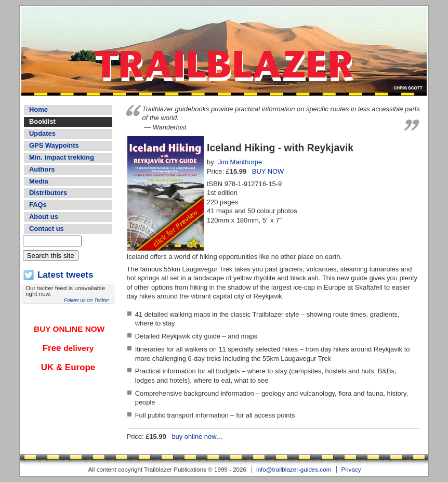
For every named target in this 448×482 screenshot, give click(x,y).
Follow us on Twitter (87, 300)
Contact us (47, 229)
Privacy (351, 469)
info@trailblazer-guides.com (294, 469)
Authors (42, 169)
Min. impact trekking (62, 157)
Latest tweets (65, 275)
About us (44, 217)
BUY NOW (268, 171)
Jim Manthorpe (240, 162)
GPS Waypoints (54, 145)
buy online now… (197, 437)
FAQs (38, 205)
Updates (42, 133)
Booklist (42, 121)
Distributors (48, 193)
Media (39, 181)
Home (38, 109)
